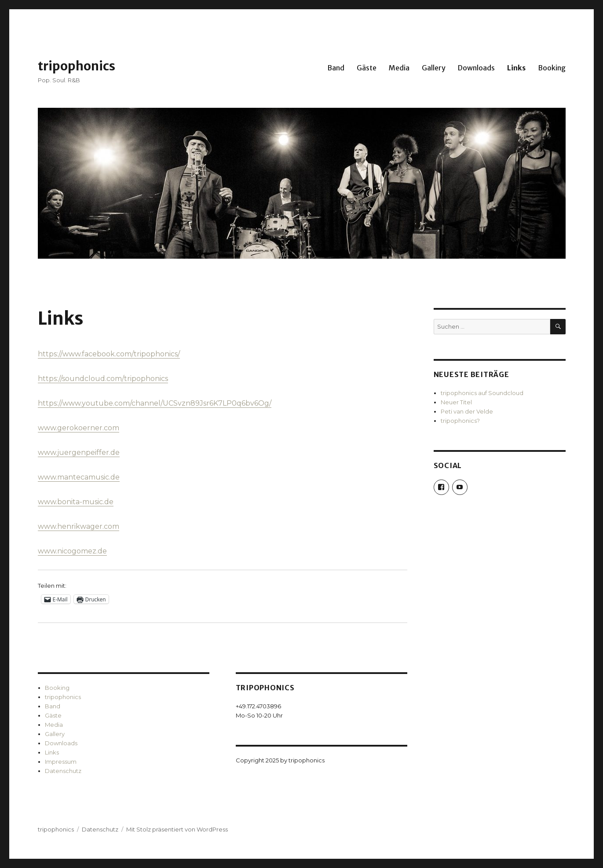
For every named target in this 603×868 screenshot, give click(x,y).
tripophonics (77, 66)
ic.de (112, 477)
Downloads (476, 68)
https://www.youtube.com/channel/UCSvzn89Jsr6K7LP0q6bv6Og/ (155, 403)
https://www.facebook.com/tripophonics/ (109, 354)
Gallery (434, 68)
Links (516, 68)
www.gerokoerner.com (79, 428)
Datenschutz (63, 771)
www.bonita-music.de (76, 502)
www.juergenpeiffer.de (79, 452)
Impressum (61, 762)
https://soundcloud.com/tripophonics (103, 379)
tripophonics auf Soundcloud (482, 393)
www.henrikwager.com (79, 526)
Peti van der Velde (467, 411)
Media (399, 68)
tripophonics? (460, 421)
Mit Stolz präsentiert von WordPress (177, 829)
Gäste (367, 68)
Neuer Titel (456, 402)
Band (336, 68)
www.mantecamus (71, 477)
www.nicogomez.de (72, 551)
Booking (552, 68)
